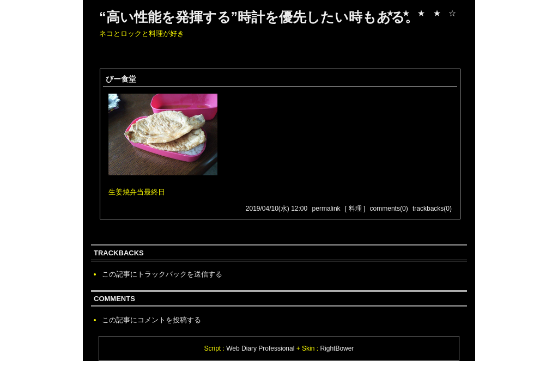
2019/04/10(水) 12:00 (277, 209)
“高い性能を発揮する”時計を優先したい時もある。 (259, 17)
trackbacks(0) (432, 209)
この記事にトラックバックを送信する (162, 274)
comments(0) (389, 209)
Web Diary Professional (260, 348)
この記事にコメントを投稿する (151, 320)
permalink (326, 209)
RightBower (337, 348)
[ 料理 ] (355, 209)
